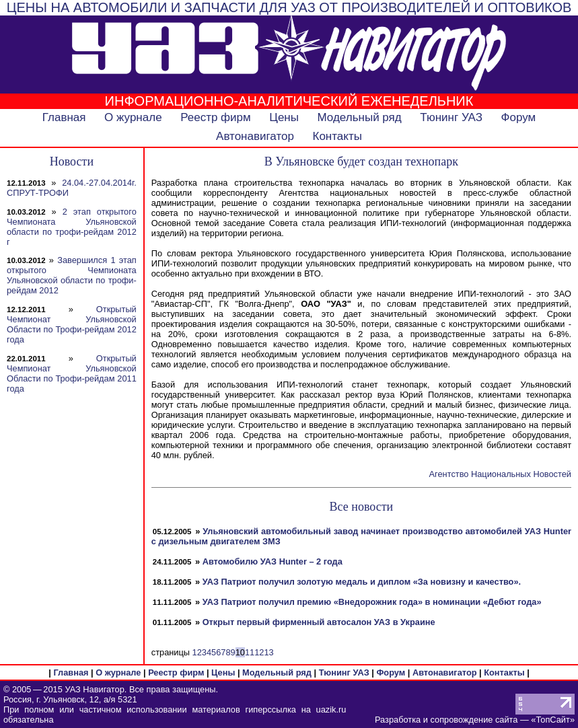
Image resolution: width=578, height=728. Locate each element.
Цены (284, 117)
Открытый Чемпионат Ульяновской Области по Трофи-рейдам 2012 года (72, 324)
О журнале (133, 117)
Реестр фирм (216, 117)
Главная (64, 117)
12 (259, 652)
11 (250, 652)
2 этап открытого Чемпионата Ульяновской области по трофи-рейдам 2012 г (72, 227)
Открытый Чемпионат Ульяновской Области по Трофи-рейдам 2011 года (72, 373)
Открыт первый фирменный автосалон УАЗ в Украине (319, 622)
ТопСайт (552, 720)
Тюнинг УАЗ (451, 117)
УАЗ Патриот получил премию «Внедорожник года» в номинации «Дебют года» (372, 602)
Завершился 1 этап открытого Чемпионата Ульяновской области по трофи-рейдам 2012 (72, 275)
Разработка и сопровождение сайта (446, 720)
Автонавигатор (255, 136)
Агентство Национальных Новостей (500, 474)
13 (268, 652)
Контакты (337, 136)
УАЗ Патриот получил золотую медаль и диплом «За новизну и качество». (362, 582)
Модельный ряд (360, 117)
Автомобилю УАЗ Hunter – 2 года (273, 561)
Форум (519, 117)
